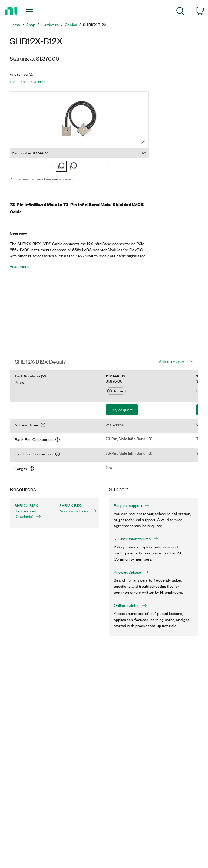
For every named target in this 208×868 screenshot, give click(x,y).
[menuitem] (180, 12)
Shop (31, 25)
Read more (19, 266)
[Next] (108, 167)
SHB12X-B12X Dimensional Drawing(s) (28, 511)
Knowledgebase (131, 572)
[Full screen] (143, 142)
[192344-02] (61, 167)
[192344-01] (73, 167)
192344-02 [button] (18, 82)
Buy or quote (122, 410)
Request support (132, 505)
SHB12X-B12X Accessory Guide (77, 508)
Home (15, 25)
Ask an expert (172, 361)
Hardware (50, 25)
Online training (130, 605)
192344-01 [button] (38, 82)
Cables (71, 25)
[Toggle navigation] (35, 11)
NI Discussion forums (136, 539)
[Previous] (51, 167)
